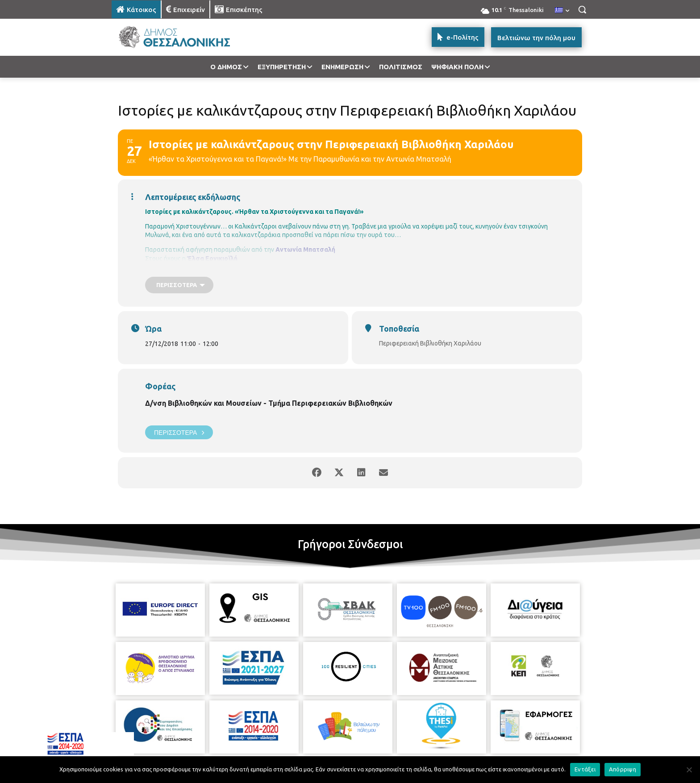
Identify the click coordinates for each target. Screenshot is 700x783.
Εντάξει (585, 769)
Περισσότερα (179, 432)
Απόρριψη (623, 769)
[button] (582, 9)
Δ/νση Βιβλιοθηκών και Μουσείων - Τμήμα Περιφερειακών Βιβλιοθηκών (269, 403)
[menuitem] (562, 11)
